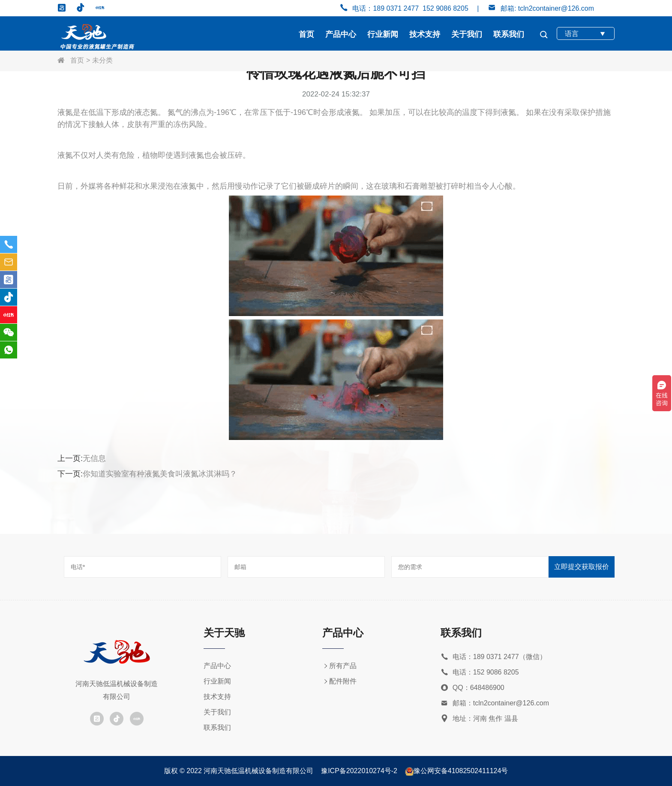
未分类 (102, 60)
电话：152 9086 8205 (480, 673)
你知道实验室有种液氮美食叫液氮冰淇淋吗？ (160, 474)
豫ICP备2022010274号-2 (359, 771)
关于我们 (467, 34)
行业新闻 (383, 34)
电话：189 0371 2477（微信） (493, 657)
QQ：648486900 (472, 688)
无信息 (94, 458)
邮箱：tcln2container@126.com (495, 703)
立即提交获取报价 (582, 567)
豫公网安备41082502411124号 (461, 771)
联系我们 (509, 34)
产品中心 (341, 34)
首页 (306, 34)
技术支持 (425, 34)
